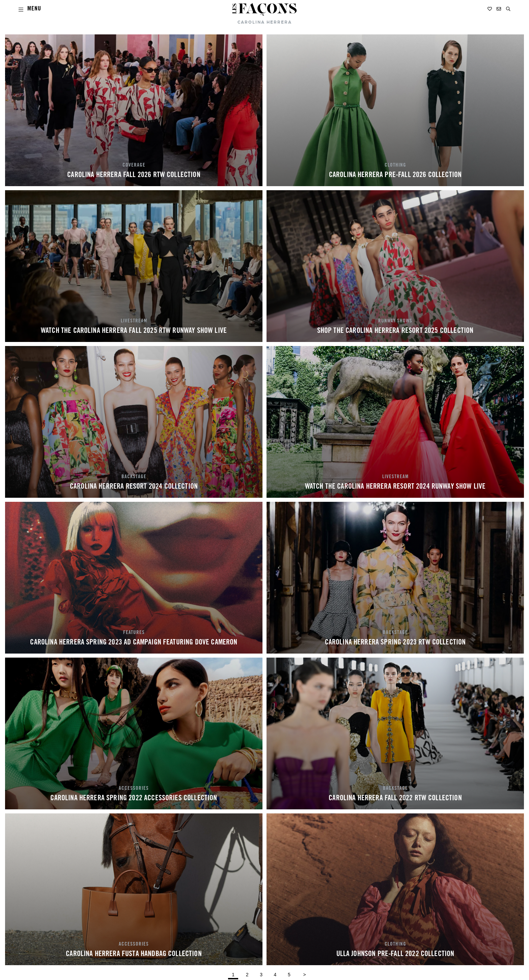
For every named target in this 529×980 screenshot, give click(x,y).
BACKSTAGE (134, 477)
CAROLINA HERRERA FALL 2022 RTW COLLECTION (395, 799)
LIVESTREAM (134, 321)
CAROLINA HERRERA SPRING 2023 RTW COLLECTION (395, 643)
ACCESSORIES (134, 789)
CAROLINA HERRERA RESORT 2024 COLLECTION (134, 487)
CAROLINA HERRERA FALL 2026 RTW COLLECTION (134, 175)
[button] (508, 9)
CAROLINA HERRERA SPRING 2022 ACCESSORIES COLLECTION (134, 799)
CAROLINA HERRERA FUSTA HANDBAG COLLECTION (134, 954)
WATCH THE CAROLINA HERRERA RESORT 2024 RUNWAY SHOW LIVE (395, 487)
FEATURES (134, 633)
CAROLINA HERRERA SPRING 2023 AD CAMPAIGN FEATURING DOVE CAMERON (134, 643)
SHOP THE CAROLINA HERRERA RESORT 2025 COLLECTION (395, 331)
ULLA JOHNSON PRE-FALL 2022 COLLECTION (395, 954)
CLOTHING (395, 166)
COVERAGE (134, 166)
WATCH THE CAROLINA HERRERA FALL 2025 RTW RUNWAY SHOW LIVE (134, 331)
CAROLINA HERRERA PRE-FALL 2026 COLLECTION (395, 175)
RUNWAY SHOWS (395, 321)
